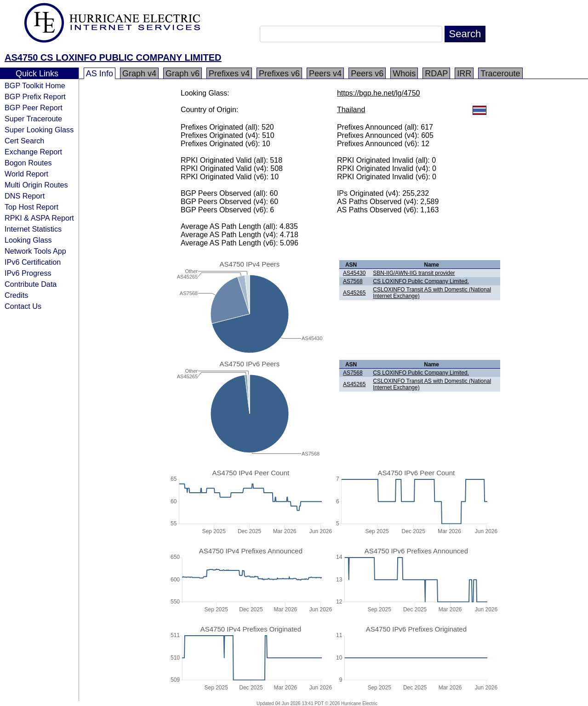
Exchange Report (33, 152)
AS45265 (354, 293)
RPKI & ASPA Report (39, 218)
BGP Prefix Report (35, 97)
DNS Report (25, 196)
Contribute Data (31, 284)
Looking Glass (28, 240)
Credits (16, 295)
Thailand (351, 110)
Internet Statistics (33, 229)
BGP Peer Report (34, 108)
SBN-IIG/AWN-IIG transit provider (414, 273)
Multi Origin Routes (36, 185)
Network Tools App (35, 251)
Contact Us (23, 306)
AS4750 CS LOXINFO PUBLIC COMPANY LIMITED (113, 57)
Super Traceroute (33, 119)
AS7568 (353, 281)
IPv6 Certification (33, 262)
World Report (26, 174)
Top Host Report (31, 207)
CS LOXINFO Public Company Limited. (421, 281)
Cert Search (24, 141)
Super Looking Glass (39, 130)
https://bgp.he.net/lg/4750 (379, 93)
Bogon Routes (28, 163)
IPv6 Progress (28, 273)
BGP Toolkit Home (35, 85)
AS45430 (354, 273)
